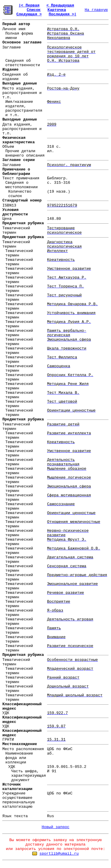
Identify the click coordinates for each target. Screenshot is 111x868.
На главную (96, 10)
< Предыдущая (60, 5)
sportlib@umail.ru (59, 854)
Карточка (57, 10)
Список (34, 10)
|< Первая (29, 5)
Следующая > (29, 14)
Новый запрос (56, 827)
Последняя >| (62, 14)
